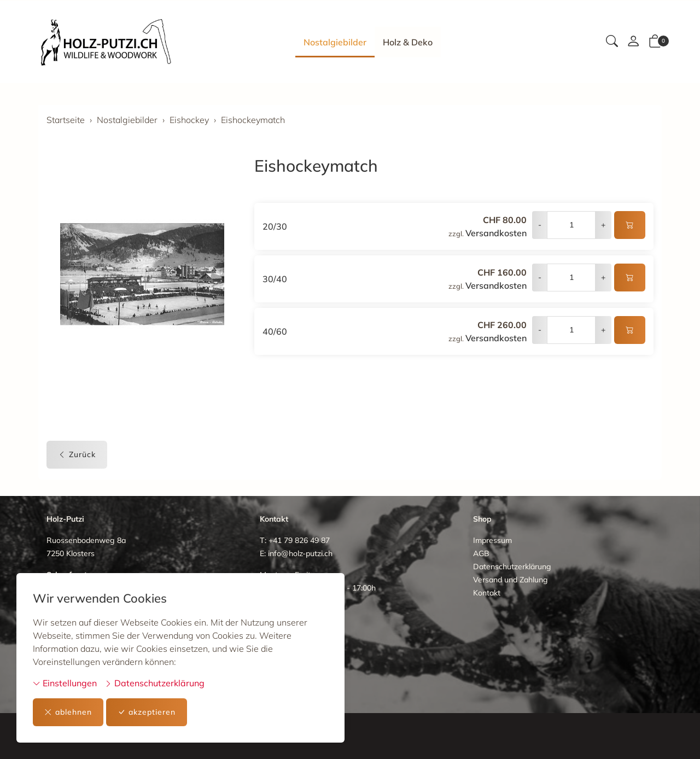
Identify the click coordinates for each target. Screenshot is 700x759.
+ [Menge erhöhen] (603, 225)
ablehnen (68, 712)
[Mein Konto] (633, 42)
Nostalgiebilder (335, 42)
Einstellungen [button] (65, 683)
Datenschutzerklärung (154, 683)
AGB (481, 553)
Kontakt (487, 593)
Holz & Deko (408, 42)
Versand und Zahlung (511, 580)
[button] (612, 42)
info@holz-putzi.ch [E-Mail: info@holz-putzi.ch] (300, 553)
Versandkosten (496, 233)
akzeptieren (147, 712)
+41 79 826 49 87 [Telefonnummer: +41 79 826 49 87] (299, 540)
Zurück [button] (77, 455)
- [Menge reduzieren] (540, 225)
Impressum (492, 540)
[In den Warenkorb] (630, 225)
